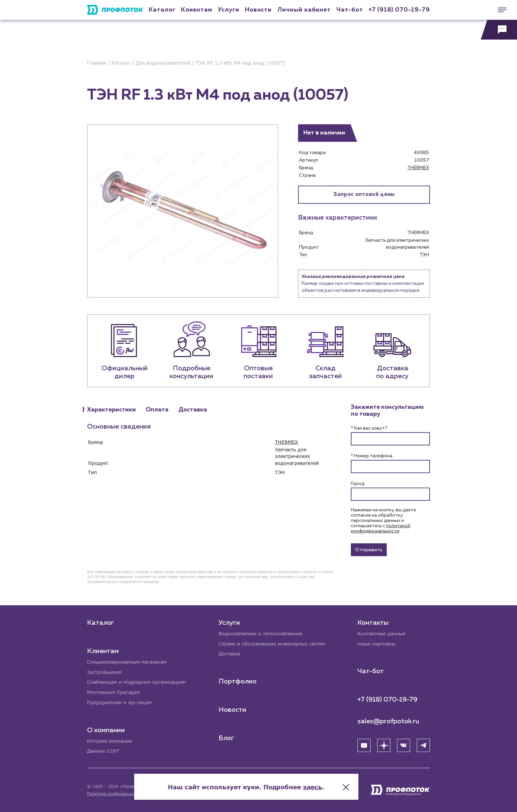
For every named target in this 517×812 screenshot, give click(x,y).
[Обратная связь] (499, 30)
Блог (226, 738)
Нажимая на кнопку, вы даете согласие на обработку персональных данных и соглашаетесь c (383, 521)
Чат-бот (350, 10)
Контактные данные (381, 633)
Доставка (229, 654)
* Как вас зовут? (369, 428)
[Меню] (499, 10)
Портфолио (238, 681)
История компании (109, 741)
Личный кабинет (304, 10)
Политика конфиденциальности (120, 794)
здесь (325, 786)
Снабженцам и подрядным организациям (137, 682)
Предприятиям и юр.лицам (119, 702)
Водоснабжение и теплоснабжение (260, 633)
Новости (232, 709)
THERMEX (418, 168)
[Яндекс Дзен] (384, 745)
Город (358, 484)
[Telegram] (423, 745)
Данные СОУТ (103, 751)
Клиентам (197, 10)
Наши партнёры (376, 643)
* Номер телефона (372, 456)
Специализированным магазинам (127, 662)
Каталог (162, 10)
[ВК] (404, 745)
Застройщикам (104, 672)
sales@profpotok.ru (388, 721)
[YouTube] (364, 745)
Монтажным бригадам (113, 692)
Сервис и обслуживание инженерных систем (272, 643)
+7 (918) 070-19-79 (399, 10)
